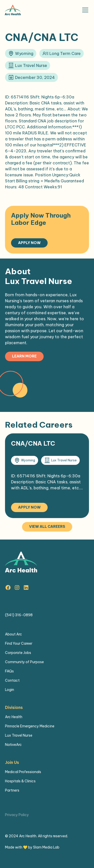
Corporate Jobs (18, 653)
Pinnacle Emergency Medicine (30, 726)
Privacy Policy (17, 815)
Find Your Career (19, 643)
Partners (12, 790)
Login (10, 690)
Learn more (24, 356)
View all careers (47, 527)
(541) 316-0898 (19, 615)
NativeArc (13, 745)
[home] (13, 10)
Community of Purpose (24, 662)
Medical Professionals (23, 772)
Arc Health (14, 717)
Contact (12, 680)
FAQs (9, 671)
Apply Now (29, 243)
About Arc (14, 634)
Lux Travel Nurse (19, 735)
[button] (84, 10)
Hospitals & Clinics (20, 781)
